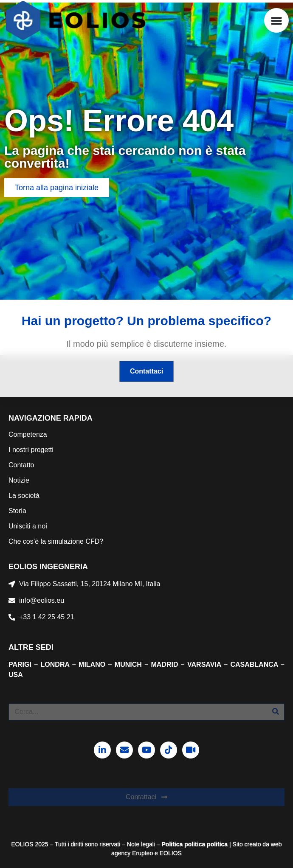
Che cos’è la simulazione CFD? (56, 541)
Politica (172, 844)
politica (194, 844)
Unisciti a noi (28, 526)
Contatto (21, 465)
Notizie (19, 480)
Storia (17, 511)
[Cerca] (276, 712)
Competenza (28, 434)
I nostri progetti (31, 450)
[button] (276, 20)
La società (24, 496)
